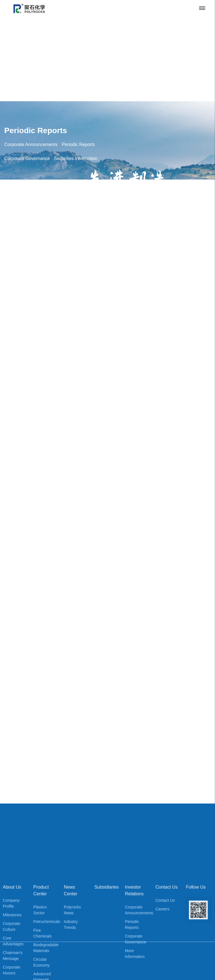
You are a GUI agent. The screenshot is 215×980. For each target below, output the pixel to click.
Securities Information (76, 334)
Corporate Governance (27, 334)
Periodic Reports (36, 306)
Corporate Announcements (31, 320)
